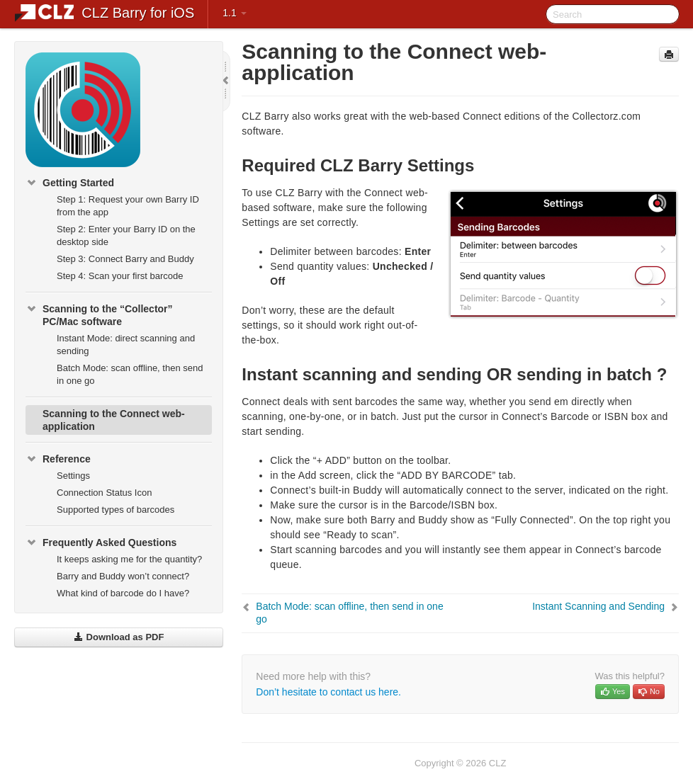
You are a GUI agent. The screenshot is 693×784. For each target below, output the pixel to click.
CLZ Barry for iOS (138, 13)
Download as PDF (119, 637)
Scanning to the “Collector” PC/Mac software (99, 314)
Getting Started (70, 183)
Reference (58, 459)
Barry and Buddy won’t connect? (123, 576)
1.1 (234, 13)
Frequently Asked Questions (101, 542)
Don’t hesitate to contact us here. (328, 692)
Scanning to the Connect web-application (114, 420)
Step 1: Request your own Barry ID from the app (128, 206)
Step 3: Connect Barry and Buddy (125, 259)
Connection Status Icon (104, 493)
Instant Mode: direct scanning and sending (126, 345)
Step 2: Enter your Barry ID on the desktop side (126, 235)
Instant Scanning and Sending (598, 606)
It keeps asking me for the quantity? (129, 559)
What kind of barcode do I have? (123, 593)
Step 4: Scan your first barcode (120, 276)
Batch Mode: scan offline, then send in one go (130, 374)
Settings (73, 476)
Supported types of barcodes (115, 510)
